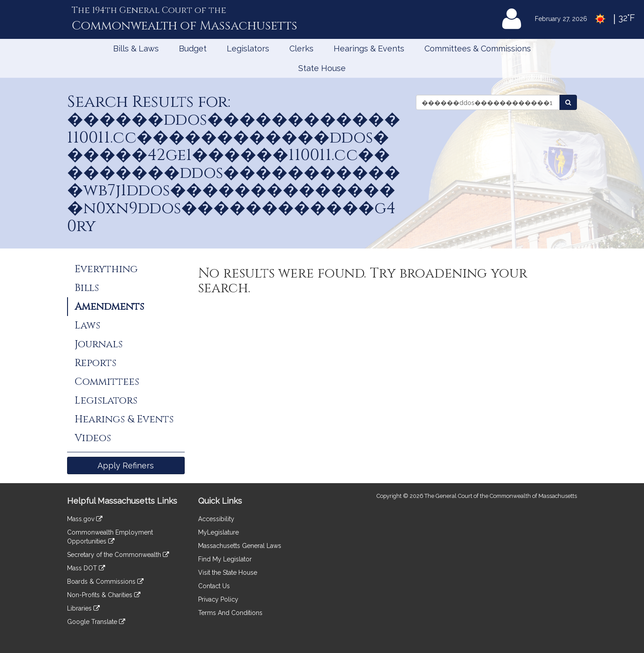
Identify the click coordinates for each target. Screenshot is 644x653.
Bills (87, 288)
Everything (106, 269)
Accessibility (216, 519)
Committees (107, 382)
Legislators (248, 48)
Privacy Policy (218, 599)
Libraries (83, 608)
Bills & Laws (136, 48)
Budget (193, 48)
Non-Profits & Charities (104, 595)
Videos (93, 438)
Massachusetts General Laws (240, 546)
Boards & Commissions (105, 581)
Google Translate (96, 622)
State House (322, 68)
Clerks (301, 48)
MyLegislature (218, 532)
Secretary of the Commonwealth (118, 555)
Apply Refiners (126, 466)
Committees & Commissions (478, 48)
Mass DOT (86, 568)
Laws (87, 325)
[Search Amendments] (568, 102)
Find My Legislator (225, 559)
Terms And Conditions (230, 613)
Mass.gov (85, 519)
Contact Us (214, 586)
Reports (95, 363)
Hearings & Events (369, 48)
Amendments (109, 307)
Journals (99, 344)
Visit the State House (228, 573)
